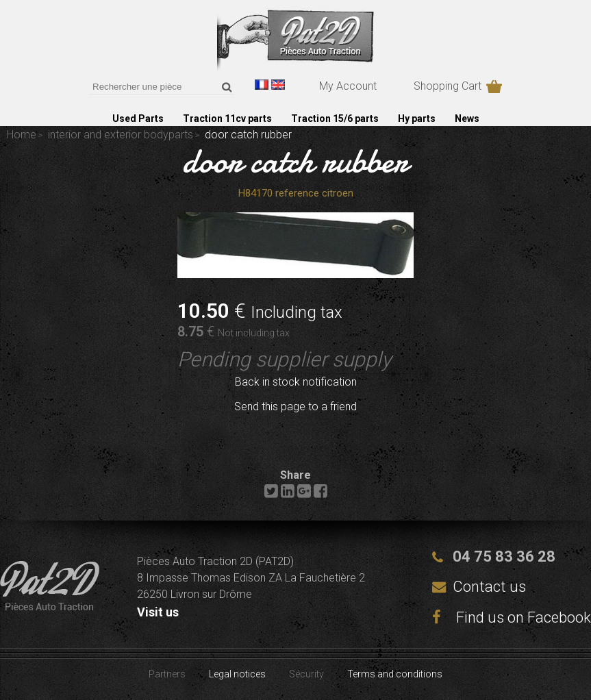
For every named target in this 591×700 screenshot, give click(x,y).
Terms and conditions (395, 674)
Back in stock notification (296, 382)
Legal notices (237, 674)
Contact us (489, 587)
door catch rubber (295, 161)
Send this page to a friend (295, 407)
